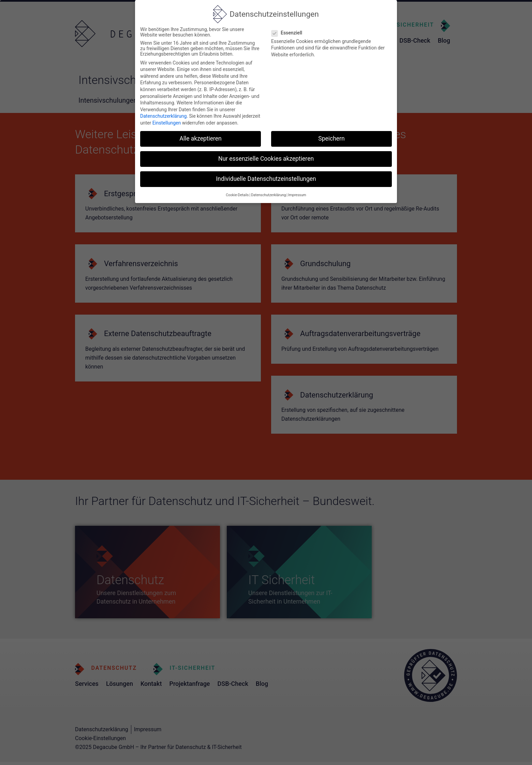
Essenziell (289, 33)
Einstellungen (167, 123)
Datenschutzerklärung (163, 116)
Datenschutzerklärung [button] (268, 195)
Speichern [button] (331, 139)
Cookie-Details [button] (237, 195)
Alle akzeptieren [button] (201, 139)
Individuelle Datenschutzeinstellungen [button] (266, 179)
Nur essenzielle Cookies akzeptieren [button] (266, 159)
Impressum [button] (297, 195)
